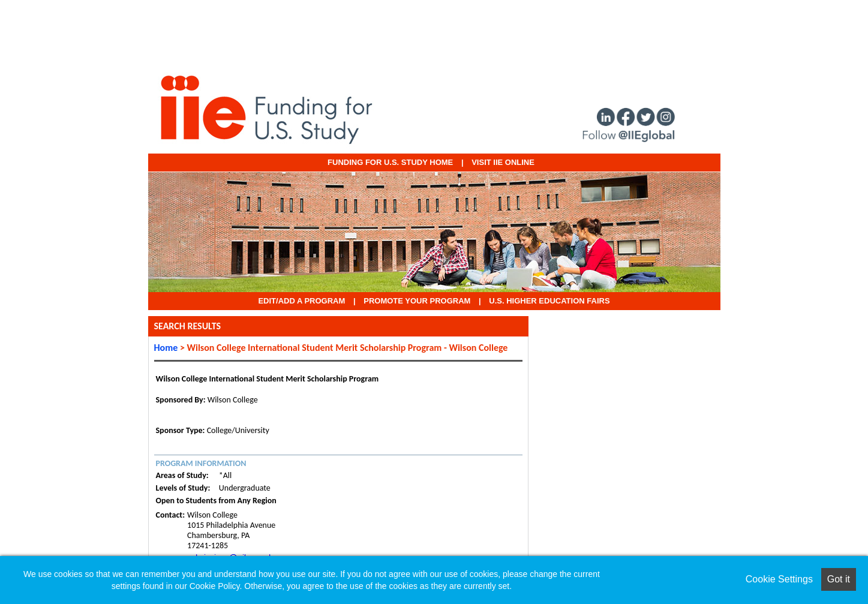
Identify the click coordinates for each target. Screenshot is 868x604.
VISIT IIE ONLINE (503, 162)
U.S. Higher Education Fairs (549, 301)
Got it (839, 579)
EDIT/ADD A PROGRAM (301, 301)
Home (166, 348)
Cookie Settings (779, 579)
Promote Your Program (417, 301)
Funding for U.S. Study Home (390, 162)
